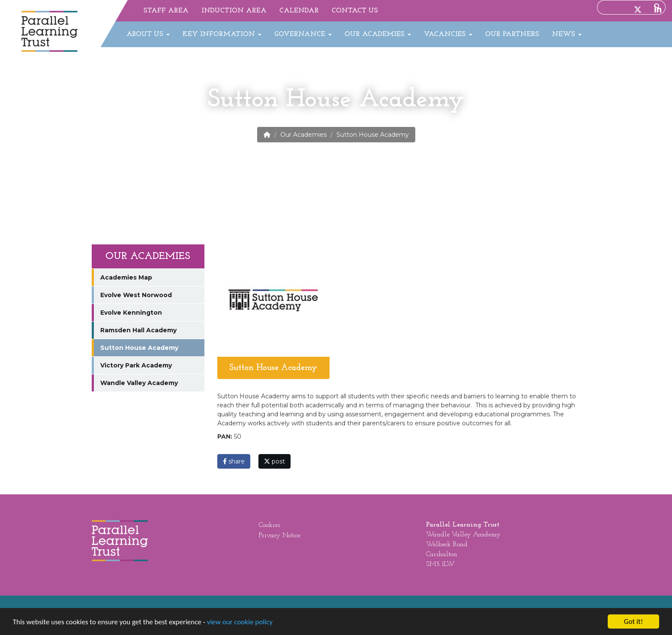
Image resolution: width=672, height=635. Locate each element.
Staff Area (166, 11)
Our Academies (378, 34)
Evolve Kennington (131, 313)
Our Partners (512, 34)
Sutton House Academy (139, 348)
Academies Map (126, 277)
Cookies (269, 525)
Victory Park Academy (136, 365)
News (567, 34)
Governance (303, 34)
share (234, 461)
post (274, 461)
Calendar (299, 11)
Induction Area (234, 11)
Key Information (222, 34)
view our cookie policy (240, 622)
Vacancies (448, 34)
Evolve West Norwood (136, 295)
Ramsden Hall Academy (138, 330)
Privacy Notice (280, 536)
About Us (148, 34)
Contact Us (355, 11)
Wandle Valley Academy (139, 383)
